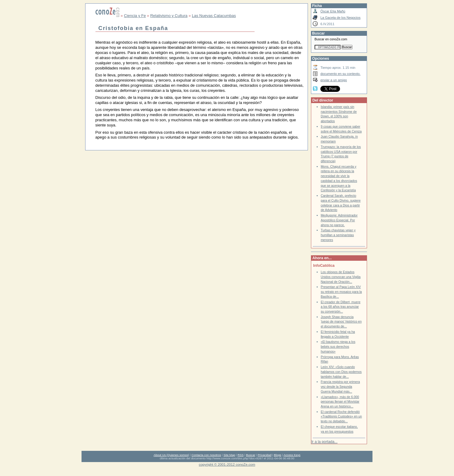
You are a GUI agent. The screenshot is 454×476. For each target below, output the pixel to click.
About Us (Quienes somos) (171, 455)
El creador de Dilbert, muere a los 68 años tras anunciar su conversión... (341, 307)
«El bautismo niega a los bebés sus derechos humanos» (338, 347)
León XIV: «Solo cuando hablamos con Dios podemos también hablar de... (341, 372)
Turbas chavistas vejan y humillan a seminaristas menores (338, 235)
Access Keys (292, 455)
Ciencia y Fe (135, 16)
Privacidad (265, 455)
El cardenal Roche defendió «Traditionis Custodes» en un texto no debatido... (341, 417)
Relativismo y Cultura (169, 16)
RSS (241, 455)
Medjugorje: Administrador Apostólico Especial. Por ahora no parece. (339, 220)
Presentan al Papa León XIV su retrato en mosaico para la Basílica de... (341, 292)
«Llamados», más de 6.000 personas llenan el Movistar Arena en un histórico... (340, 402)
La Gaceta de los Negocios (340, 18)
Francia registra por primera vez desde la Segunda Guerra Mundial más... (340, 387)
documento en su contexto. (340, 74)
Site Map (229, 455)
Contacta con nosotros (206, 455)
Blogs (278, 455)
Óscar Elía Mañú (333, 11)
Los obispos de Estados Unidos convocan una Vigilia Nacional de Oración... (341, 277)
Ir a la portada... (324, 442)
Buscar (251, 455)
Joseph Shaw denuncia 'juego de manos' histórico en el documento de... (341, 322)
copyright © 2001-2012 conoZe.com (227, 464)
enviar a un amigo (334, 80)
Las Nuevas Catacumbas (214, 16)
